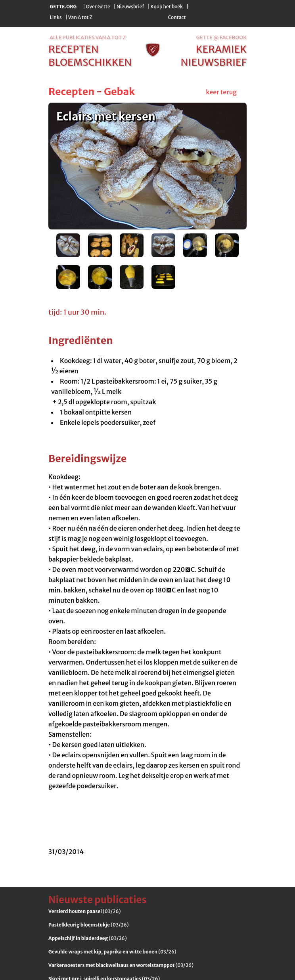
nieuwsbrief (214, 62)
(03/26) (84, 911)
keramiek (221, 49)
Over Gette (98, 7)
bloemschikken (90, 62)
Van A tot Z (80, 17)
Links (56, 17)
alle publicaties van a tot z (88, 37)
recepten (74, 49)
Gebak (119, 92)
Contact (177, 17)
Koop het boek (167, 7)
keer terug (221, 92)
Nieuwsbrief (130, 7)
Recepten (71, 92)
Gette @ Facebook (221, 37)
